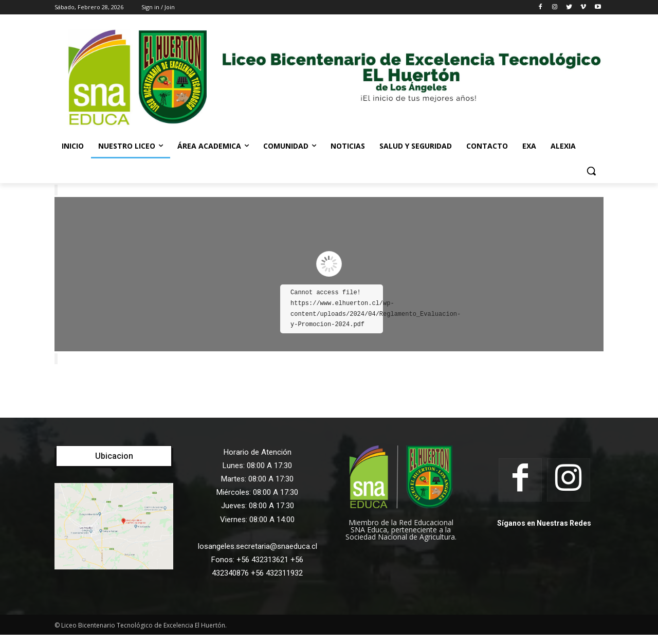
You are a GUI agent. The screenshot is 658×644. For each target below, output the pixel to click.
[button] (591, 171)
